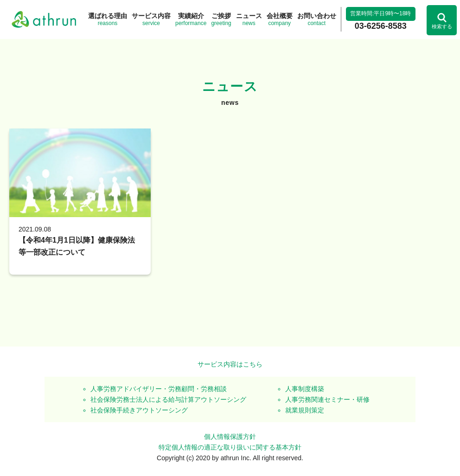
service (151, 19)
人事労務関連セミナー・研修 (327, 399)
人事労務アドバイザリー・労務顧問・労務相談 (159, 389)
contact (317, 19)
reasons (108, 19)
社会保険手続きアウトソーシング (139, 410)
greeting (221, 19)
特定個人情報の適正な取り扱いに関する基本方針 (230, 447)
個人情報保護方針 (230, 437)
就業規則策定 (305, 410)
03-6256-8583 (381, 26)
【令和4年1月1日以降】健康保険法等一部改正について (77, 246)
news (249, 19)
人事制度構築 (305, 389)
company (280, 19)
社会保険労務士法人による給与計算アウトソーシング (168, 399)
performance (191, 19)
